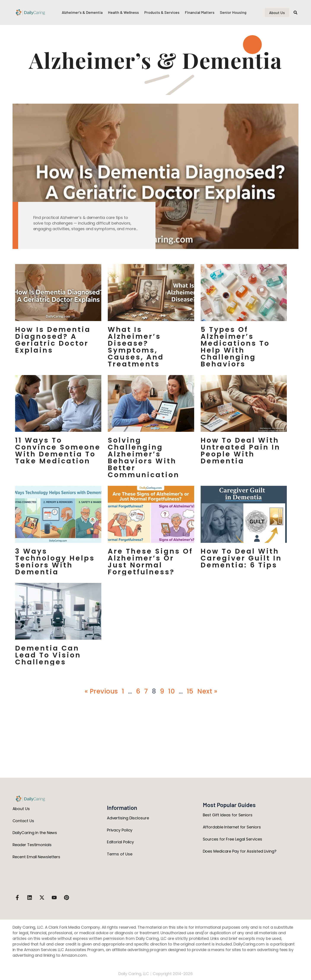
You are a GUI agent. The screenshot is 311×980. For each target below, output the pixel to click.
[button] (295, 13)
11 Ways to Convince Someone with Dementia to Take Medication (58, 451)
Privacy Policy (120, 830)
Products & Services (162, 12)
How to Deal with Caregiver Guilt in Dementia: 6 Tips (241, 558)
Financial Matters (200, 12)
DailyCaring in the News (35, 833)
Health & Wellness (123, 12)
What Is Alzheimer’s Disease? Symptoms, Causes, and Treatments (136, 347)
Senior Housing (233, 12)
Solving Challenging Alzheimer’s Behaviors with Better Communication (144, 458)
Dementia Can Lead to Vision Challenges (48, 655)
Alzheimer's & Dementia (82, 12)
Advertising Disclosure (128, 818)
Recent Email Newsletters (36, 857)
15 (190, 691)
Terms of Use (120, 854)
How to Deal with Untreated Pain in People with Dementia (240, 451)
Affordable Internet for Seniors (232, 827)
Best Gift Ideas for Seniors (228, 815)
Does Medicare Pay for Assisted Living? (240, 851)
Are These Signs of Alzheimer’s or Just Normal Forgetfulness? (150, 562)
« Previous (101, 691)
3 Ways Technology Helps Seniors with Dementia (55, 562)
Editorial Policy (120, 842)
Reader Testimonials (32, 845)
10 (171, 691)
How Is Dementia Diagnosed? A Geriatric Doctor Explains (53, 340)
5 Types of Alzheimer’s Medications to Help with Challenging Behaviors (235, 347)
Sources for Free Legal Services (232, 839)
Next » (207, 691)
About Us (21, 809)
